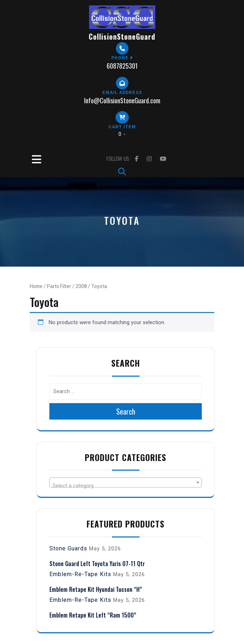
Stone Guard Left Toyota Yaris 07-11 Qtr (97, 564)
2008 (81, 286)
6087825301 (122, 66)
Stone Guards (68, 548)
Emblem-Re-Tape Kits (80, 574)
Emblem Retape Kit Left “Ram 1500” (93, 615)
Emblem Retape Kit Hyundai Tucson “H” (96, 589)
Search (126, 411)
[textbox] (126, 486)
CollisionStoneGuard (122, 36)
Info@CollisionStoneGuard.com (122, 100)
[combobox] (126, 482)
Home (36, 286)
